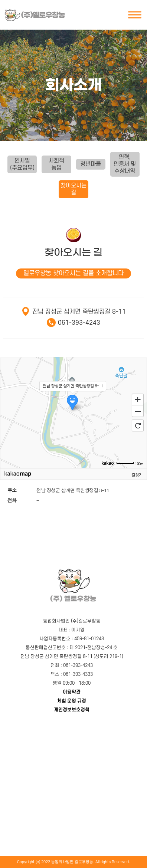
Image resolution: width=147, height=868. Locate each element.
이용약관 (72, 692)
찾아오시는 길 (73, 189)
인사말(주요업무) (22, 164)
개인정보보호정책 (72, 710)
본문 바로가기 (3, 0)
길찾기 (137, 474)
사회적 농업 (56, 164)
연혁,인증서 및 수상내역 (125, 164)
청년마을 (91, 164)
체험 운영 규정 (72, 701)
